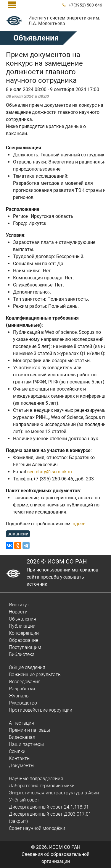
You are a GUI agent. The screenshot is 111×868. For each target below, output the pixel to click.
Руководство (23, 703)
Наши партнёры (26, 744)
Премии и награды (29, 730)
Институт (19, 605)
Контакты (20, 758)
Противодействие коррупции (41, 710)
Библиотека (22, 654)
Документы (22, 766)
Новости (18, 612)
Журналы (19, 696)
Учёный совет (24, 800)
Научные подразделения (36, 779)
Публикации (22, 626)
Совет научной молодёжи (37, 828)
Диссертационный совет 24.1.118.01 (49, 807)
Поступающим (25, 647)
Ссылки (17, 751)
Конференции (24, 633)
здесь (79, 524)
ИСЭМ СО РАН (65, 847)
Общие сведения (27, 667)
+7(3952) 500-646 (85, 5)
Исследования (25, 682)
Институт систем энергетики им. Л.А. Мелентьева (64, 21)
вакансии (18, 534)
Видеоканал (22, 737)
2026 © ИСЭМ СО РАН (57, 561)
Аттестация (21, 723)
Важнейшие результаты (35, 675)
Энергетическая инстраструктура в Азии (54, 793)
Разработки (22, 689)
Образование (24, 640)
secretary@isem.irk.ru (50, 472)
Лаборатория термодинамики (42, 786)
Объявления (22, 619)
